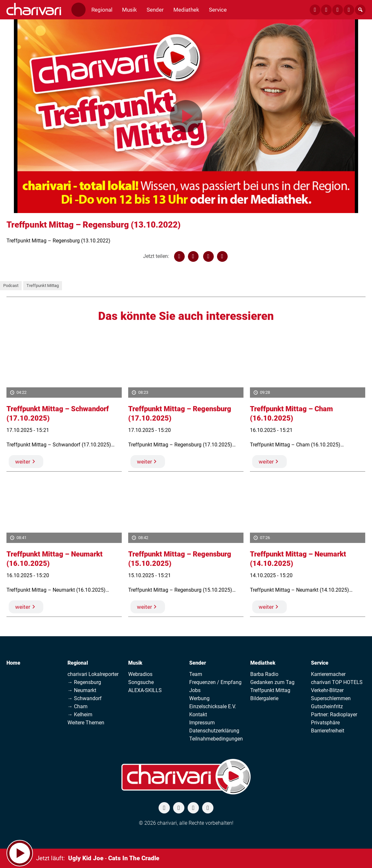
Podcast (11, 286)
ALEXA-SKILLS (145, 690)
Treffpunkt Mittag (43, 286)
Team (196, 674)
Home (13, 663)
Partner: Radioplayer (334, 715)
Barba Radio (264, 674)
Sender (198, 663)
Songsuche (141, 682)
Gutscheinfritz (327, 706)
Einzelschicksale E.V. (213, 706)
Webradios (140, 674)
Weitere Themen (86, 723)
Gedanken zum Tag (272, 682)
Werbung (199, 698)
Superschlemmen (331, 698)
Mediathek (263, 663)
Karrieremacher (328, 674)
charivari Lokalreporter (93, 674)
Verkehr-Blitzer (327, 690)
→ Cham (77, 706)
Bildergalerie (264, 698)
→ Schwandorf (85, 698)
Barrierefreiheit (328, 731)
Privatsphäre (325, 723)
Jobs (195, 690)
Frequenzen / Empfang (215, 682)
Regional (78, 663)
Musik (135, 663)
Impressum (202, 723)
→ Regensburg (84, 682)
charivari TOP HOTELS (337, 682)
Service (320, 663)
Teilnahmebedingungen (216, 739)
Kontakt (198, 715)
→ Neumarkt (82, 690)
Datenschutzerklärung (214, 731)
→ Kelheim (80, 715)
